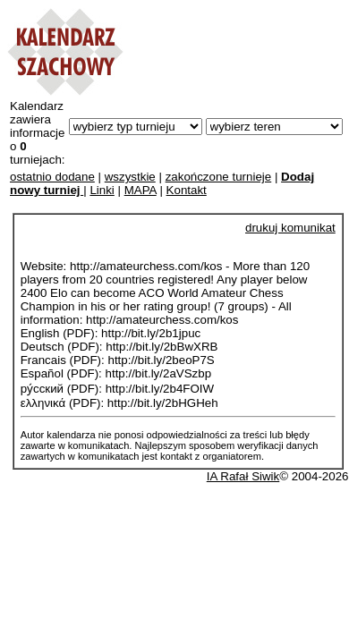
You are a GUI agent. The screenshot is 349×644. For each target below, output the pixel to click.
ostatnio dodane (52, 177)
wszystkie (130, 177)
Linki (102, 190)
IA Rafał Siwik (243, 476)
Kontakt (187, 190)
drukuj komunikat (290, 228)
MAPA (140, 190)
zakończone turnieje (219, 177)
